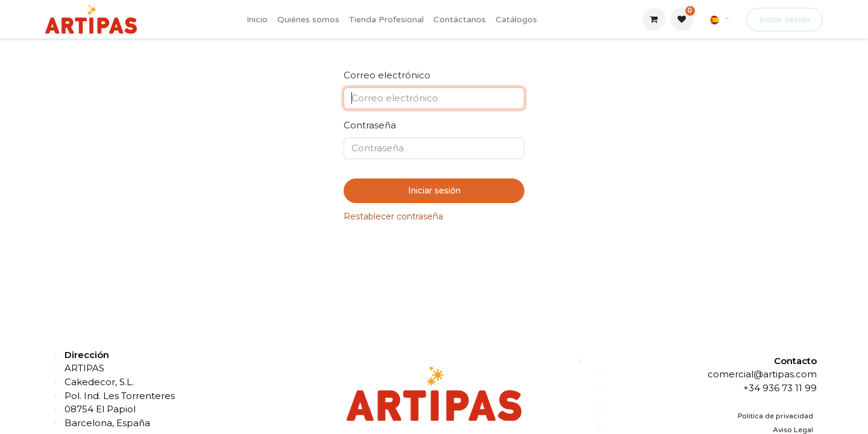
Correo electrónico (387, 75)
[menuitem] (257, 20)
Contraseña (370, 125)
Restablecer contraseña (393, 216)
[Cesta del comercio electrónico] (654, 19)
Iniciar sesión (785, 20)
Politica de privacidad (775, 416)
